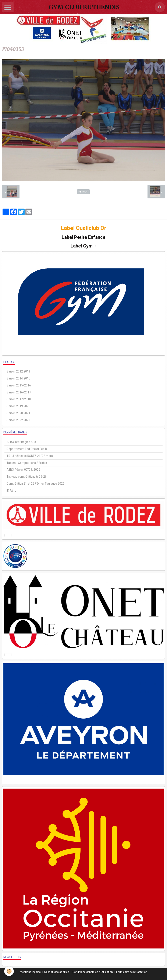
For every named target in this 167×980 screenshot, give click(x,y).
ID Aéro (11, 491)
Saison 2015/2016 (19, 385)
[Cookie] (9, 971)
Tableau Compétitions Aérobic (27, 463)
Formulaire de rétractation (132, 972)
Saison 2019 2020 (18, 406)
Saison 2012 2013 (18, 371)
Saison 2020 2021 (18, 413)
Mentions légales (30, 972)
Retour (83, 192)
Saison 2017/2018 (19, 399)
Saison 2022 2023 (18, 420)
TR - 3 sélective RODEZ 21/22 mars (30, 456)
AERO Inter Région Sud (21, 442)
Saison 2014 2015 (18, 378)
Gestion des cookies (57, 972)
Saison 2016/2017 (19, 392)
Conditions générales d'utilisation (93, 972)
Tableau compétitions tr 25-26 (27, 477)
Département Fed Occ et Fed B (27, 449)
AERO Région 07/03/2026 (23, 470)
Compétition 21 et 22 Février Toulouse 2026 (35, 484)
